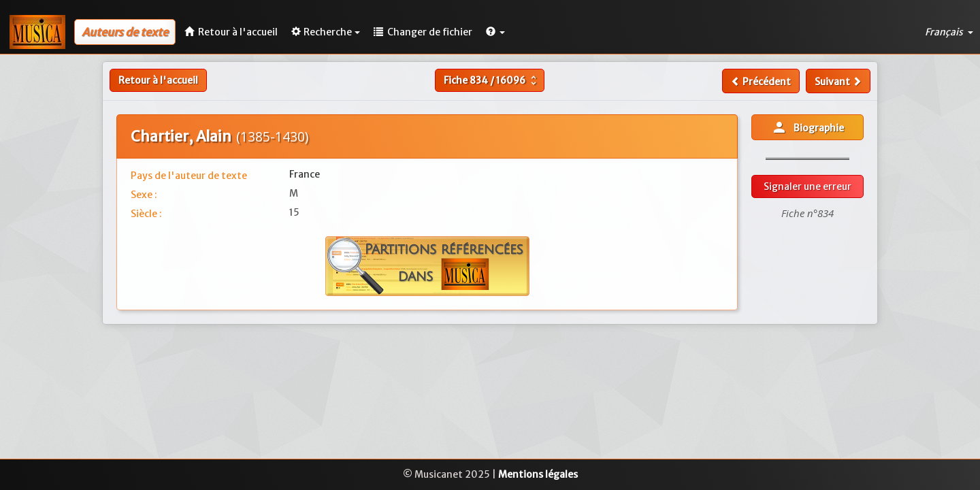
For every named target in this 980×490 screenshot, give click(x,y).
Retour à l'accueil (158, 80)
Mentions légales (538, 474)
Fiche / (492, 80)
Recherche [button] (326, 32)
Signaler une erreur (807, 186)
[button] (495, 32)
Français (949, 32)
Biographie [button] (807, 127)
